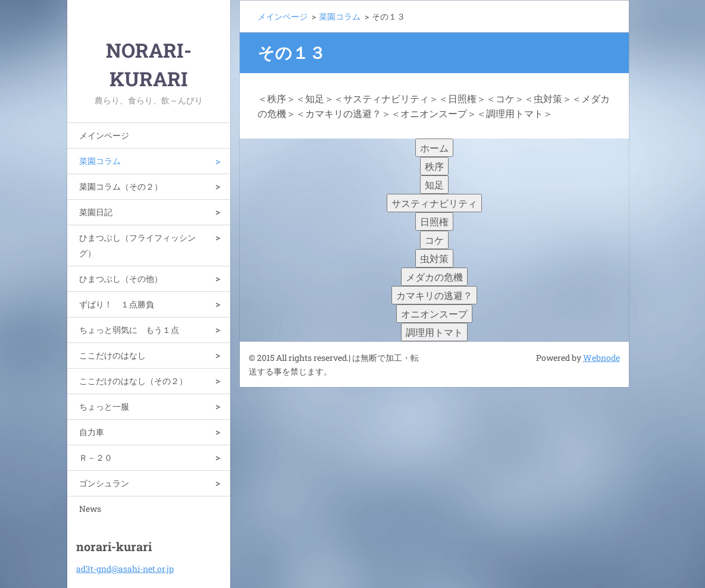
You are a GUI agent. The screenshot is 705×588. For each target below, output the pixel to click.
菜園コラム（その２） (121, 186)
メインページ (104, 135)
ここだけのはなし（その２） (133, 381)
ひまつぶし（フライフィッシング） (137, 245)
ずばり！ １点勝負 (117, 304)
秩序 (434, 166)
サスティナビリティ (434, 203)
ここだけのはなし (112, 355)
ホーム (434, 148)
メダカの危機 (434, 277)
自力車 (92, 432)
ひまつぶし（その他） (121, 279)
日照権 (434, 221)
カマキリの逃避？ (434, 295)
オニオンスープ (434, 314)
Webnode (601, 358)
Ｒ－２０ (96, 457)
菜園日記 (96, 212)
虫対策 (434, 258)
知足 (434, 185)
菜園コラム (100, 161)
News (90, 509)
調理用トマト (434, 332)
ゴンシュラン (104, 483)
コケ (434, 240)
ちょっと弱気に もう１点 (129, 330)
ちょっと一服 (104, 406)
